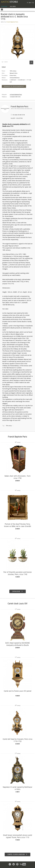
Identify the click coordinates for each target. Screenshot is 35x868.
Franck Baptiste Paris (20, 106)
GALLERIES (13, 6)
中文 (33, 3)
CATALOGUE (4, 6)
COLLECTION (19, 118)
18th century (9, 426)
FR (28, 3)
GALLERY (13, 118)
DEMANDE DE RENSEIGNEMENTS (14, 86)
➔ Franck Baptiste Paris (16, 95)
